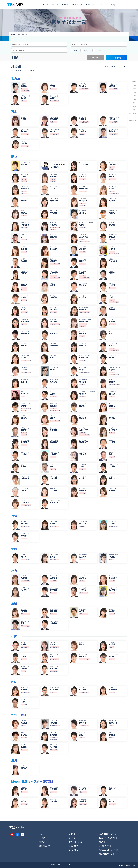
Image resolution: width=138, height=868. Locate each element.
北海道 (133, 82)
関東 (134, 89)
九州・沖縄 (132, 113)
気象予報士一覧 (77, 5)
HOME (13, 34)
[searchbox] (22, 44)
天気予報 (102, 5)
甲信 (134, 92)
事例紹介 (65, 5)
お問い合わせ (91, 5)
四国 (134, 110)
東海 (134, 99)
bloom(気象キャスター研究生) (127, 120)
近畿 (134, 103)
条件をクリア (96, 58)
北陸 (134, 96)
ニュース (46, 5)
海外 (134, 117)
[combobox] (39, 44)
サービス (55, 5)
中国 (134, 106)
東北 (134, 85)
